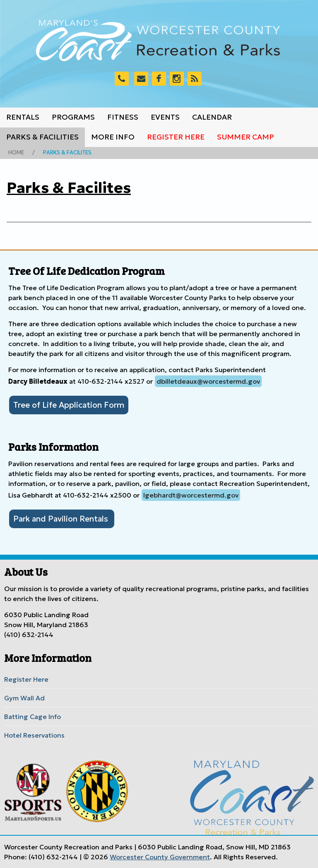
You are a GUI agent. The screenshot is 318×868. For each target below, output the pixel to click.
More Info (113, 137)
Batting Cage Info (33, 717)
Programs (73, 117)
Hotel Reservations (34, 735)
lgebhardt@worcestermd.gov (191, 495)
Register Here (176, 137)
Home (16, 153)
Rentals (23, 117)
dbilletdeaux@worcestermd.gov (208, 381)
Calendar (212, 117)
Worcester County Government (160, 857)
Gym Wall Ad (24, 698)
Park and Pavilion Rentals (62, 519)
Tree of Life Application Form (69, 405)
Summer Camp (246, 137)
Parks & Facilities (42, 137)
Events (165, 117)
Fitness (123, 117)
